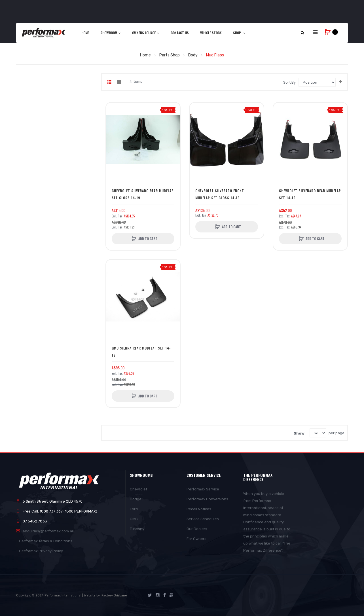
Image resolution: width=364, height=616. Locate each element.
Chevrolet (138, 489)
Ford (134, 509)
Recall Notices (199, 509)
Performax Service (203, 489)
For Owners (196, 539)
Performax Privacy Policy (41, 551)
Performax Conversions (207, 499)
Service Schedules (203, 519)
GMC (134, 519)
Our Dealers (197, 529)
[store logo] (44, 33)
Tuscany (137, 529)
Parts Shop (170, 55)
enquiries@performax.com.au (48, 531)
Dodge (136, 499)
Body (193, 55)
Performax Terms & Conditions (46, 541)
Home (146, 55)
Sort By (289, 82)
